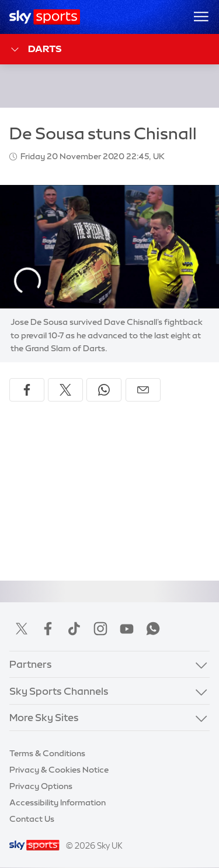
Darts (35, 49)
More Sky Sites (44, 717)
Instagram (100, 629)
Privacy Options (41, 786)
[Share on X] (65, 390)
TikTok (74, 629)
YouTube (127, 629)
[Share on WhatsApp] (104, 390)
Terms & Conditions (47, 753)
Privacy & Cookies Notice (59, 770)
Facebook (48, 629)
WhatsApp (153, 629)
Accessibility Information (58, 802)
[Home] (45, 17)
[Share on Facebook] (27, 390)
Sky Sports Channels (59, 691)
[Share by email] (143, 390)
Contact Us (32, 819)
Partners (31, 664)
